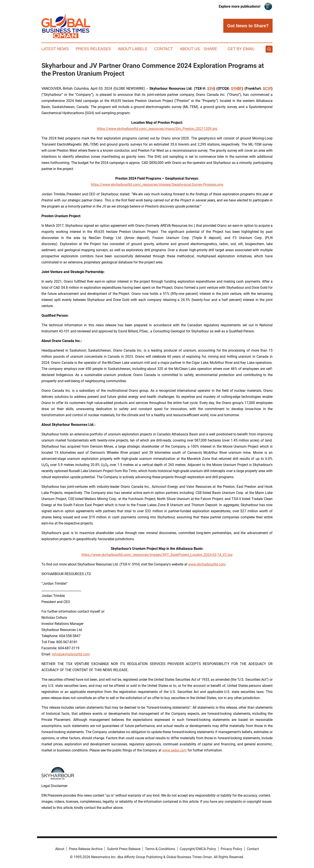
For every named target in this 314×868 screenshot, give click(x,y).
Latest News (55, 49)
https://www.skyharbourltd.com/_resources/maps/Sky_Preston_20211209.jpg (157, 129)
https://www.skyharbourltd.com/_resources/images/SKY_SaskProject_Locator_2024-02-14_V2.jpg (157, 555)
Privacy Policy (231, 849)
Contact (164, 49)
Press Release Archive (86, 849)
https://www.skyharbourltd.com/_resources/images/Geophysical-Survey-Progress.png (157, 185)
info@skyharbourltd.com (71, 654)
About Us (190, 49)
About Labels (132, 49)
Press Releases (93, 49)
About (60, 849)
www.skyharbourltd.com (207, 564)
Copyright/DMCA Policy (198, 849)
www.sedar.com (174, 750)
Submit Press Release (124, 849)
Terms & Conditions (160, 849)
